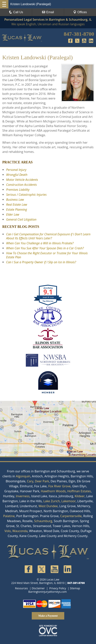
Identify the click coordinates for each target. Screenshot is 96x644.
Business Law (15, 200)
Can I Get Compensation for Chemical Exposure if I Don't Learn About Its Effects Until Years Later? (48, 236)
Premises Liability (18, 190)
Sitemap (75, 588)
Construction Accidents (21, 185)
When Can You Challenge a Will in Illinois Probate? (40, 243)
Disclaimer (38, 588)
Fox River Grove (59, 486)
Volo (8, 531)
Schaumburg (43, 521)
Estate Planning (17, 210)
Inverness (23, 496)
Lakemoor (69, 501)
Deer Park (42, 481)
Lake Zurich (52, 501)
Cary (30, 481)
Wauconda (20, 531)
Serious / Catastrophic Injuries (26, 195)
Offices (80, 12)
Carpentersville (71, 516)
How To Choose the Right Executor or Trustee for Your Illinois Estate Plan (47, 255)
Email (48, 12)
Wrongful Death (17, 175)
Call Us (16, 12)
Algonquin (23, 476)
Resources (22, 588)
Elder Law (13, 214)
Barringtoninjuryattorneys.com (48, 592)
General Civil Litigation (21, 219)
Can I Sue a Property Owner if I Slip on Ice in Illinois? (41, 262)
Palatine (9, 516)
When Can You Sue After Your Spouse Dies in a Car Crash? (45, 248)
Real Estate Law (17, 205)
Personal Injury (16, 170)
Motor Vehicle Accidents (22, 180)
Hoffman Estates (79, 491)
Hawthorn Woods (53, 491)
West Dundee (48, 506)
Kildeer (80, 496)
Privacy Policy (58, 588)
